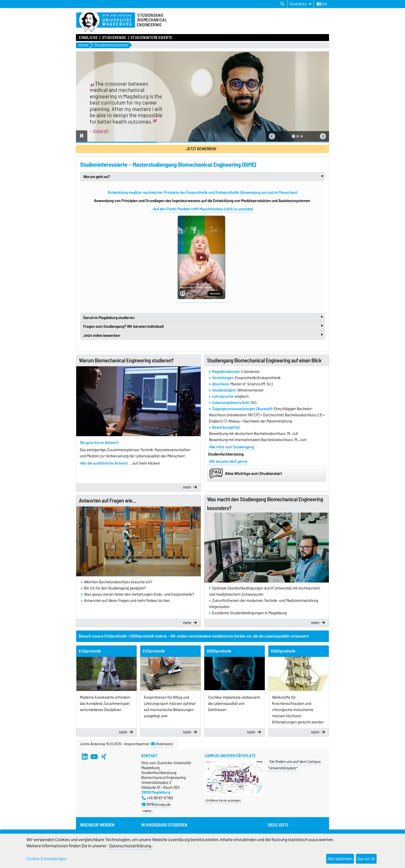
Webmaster (162, 744)
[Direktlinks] (301, 4)
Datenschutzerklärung (130, 846)
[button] (272, 136)
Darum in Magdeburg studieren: (203, 317)
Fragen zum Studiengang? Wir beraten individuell (203, 326)
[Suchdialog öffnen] (282, 4)
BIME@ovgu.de (156, 804)
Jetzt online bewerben (203, 335)
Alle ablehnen (340, 859)
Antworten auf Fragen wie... (108, 501)
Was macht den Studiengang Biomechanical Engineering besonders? (265, 504)
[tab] (293, 136)
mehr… (148, 811)
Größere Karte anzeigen (223, 801)
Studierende (114, 38)
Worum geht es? (204, 177)
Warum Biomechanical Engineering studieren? (126, 361)
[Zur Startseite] (106, 22)
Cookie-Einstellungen (46, 859)
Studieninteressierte (151, 38)
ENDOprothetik (219, 651)
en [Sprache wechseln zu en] (322, 4)
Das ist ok (366, 859)
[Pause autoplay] (82, 136)
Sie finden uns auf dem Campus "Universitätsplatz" (294, 765)
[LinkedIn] (85, 757)
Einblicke (88, 38)
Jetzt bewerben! (201, 149)
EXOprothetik (90, 651)
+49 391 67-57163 (157, 798)
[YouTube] (94, 757)
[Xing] (104, 757)
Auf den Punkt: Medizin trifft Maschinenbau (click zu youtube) (203, 209)
